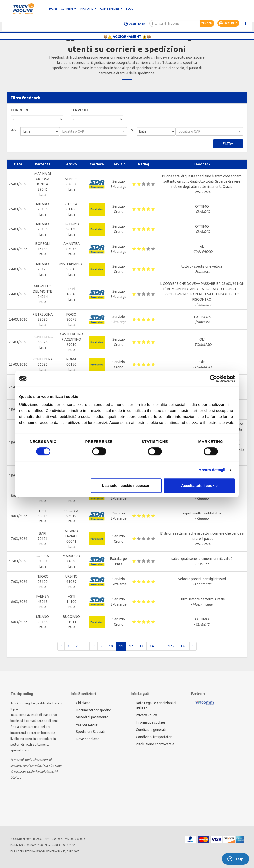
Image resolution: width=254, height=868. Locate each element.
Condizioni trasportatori (154, 737)
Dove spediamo (88, 739)
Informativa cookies (151, 722)
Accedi (228, 23)
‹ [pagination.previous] (61, 646)
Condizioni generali (151, 730)
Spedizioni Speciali (90, 732)
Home (53, 9)
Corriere (20, 110)
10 (111, 646)
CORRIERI (68, 9)
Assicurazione (87, 724)
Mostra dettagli (212, 470)
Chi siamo (83, 703)
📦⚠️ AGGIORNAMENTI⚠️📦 (127, 37)
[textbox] (92, 131)
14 (152, 646)
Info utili (88, 9)
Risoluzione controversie (155, 744)
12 (131, 646)
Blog (130, 9)
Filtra (228, 144)
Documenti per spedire (94, 710)
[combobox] (93, 131)
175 (171, 646)
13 (141, 646)
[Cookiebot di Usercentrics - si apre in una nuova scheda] (213, 379)
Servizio (79, 110)
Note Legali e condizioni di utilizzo (156, 705)
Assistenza (134, 24)
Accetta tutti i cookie (199, 486)
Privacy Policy (146, 715)
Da (13, 130)
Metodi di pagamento (92, 717)
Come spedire (111, 9)
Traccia (207, 23)
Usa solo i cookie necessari (126, 486)
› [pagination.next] (193, 646)
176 (183, 646)
